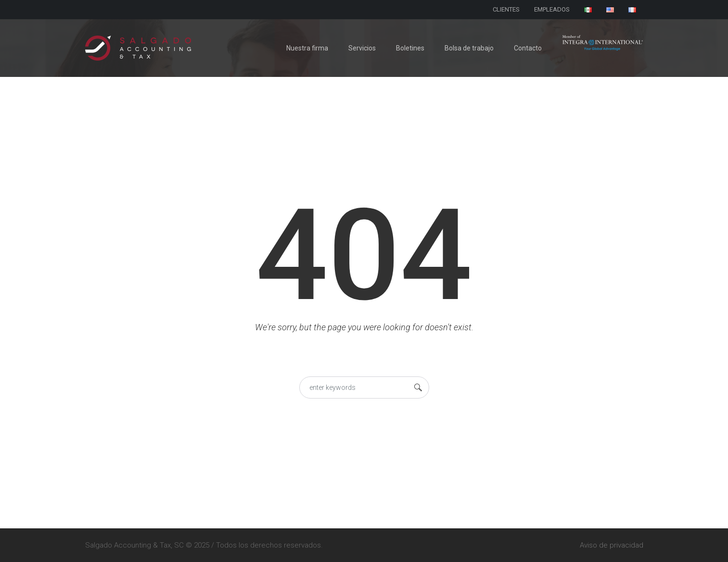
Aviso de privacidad (612, 545)
